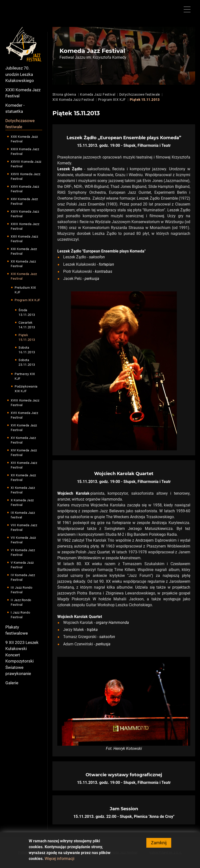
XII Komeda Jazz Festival (23, 478)
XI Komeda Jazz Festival (23, 490)
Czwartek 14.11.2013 (27, 325)
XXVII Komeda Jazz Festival (25, 177)
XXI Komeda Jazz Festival (24, 251)
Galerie (12, 683)
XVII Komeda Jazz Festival (25, 415)
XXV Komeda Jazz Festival (24, 201)
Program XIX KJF (27, 300)
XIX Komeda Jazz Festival (24, 276)
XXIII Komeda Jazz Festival (25, 226)
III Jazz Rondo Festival (21, 590)
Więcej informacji (60, 861)
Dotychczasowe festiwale (20, 124)
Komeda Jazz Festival (98, 94)
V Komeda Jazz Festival (22, 565)
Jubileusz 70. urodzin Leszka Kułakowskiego (20, 74)
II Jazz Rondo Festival (21, 602)
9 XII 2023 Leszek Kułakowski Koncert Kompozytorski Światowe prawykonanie (22, 658)
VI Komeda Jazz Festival (23, 553)
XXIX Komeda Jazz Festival (25, 152)
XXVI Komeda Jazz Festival (25, 189)
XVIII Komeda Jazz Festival (25, 403)
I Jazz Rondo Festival (20, 615)
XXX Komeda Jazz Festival (24, 139)
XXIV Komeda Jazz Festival (25, 214)
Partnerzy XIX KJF (25, 376)
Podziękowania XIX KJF (26, 389)
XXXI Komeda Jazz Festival (23, 93)
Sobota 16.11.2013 (27, 350)
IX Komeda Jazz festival (23, 515)
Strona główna (64, 94)
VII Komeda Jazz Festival (23, 540)
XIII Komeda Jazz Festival (24, 465)
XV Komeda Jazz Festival (23, 440)
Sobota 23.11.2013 (27, 362)
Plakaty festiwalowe (17, 630)
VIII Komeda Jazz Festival (24, 528)
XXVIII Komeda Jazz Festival (26, 164)
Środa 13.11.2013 (27, 313)
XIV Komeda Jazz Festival (24, 453)
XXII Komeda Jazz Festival (25, 239)
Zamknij (159, 845)
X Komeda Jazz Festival (22, 503)
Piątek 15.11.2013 (27, 337)
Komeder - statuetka (15, 108)
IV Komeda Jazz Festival (23, 577)
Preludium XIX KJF (25, 290)
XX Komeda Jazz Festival (23, 264)
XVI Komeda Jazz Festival (24, 428)
